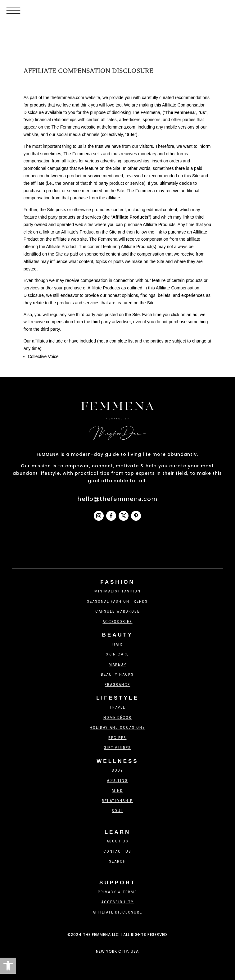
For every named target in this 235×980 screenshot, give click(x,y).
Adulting (117, 780)
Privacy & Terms (117, 892)
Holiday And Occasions (117, 727)
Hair (117, 644)
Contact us (117, 851)
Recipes (117, 738)
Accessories (117, 622)
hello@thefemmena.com (117, 499)
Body (117, 770)
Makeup (117, 664)
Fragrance (117, 685)
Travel (117, 707)
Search (117, 861)
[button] (8, 966)
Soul (117, 811)
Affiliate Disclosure (117, 912)
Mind (117, 790)
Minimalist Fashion (117, 591)
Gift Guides (117, 748)
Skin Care (117, 654)
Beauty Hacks (117, 674)
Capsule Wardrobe (117, 611)
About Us (117, 841)
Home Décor (117, 717)
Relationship (117, 801)
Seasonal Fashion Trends (117, 601)
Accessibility (117, 902)
